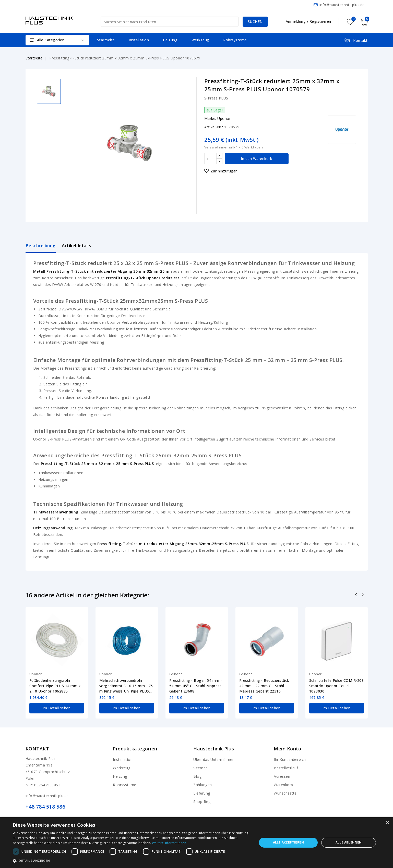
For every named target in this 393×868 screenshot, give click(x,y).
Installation (139, 40)
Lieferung (202, 793)
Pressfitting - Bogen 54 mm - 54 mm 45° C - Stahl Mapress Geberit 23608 (196, 686)
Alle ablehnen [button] (349, 842)
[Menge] (210, 159)
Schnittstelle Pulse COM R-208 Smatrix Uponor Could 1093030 (337, 686)
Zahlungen (203, 784)
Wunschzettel (286, 793)
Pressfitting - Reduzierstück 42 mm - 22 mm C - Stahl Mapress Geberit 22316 (264, 686)
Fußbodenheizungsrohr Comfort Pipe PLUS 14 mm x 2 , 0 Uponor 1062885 (55, 686)
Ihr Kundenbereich (290, 759)
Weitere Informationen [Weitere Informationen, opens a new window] (169, 843)
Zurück (356, 595)
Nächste (364, 595)
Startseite (106, 40)
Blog (197, 776)
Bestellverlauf (286, 767)
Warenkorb (283, 784)
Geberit (176, 674)
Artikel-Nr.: (214, 127)
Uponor (224, 118)
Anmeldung (296, 21)
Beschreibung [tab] (41, 246)
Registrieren (320, 21)
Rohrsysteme (235, 40)
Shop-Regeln (205, 801)
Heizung (170, 40)
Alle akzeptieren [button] (288, 842)
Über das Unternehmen (214, 759)
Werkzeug (200, 40)
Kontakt (37, 748)
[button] (131, 861)
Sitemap (201, 767)
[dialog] (196, 843)
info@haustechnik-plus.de (342, 5)
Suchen (255, 22)
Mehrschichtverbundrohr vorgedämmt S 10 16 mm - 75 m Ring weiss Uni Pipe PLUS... (126, 686)
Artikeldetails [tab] (76, 246)
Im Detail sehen (57, 708)
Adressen (282, 776)
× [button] (387, 823)
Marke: (210, 118)
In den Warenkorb (257, 159)
